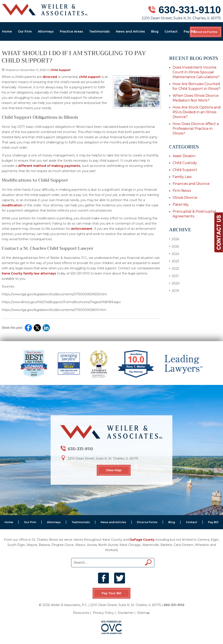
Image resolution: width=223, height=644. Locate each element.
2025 (174, 246)
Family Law (182, 177)
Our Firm (25, 31)
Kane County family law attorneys (29, 273)
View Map (114, 470)
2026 (174, 239)
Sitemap (144, 613)
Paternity (181, 205)
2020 (174, 283)
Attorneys (46, 31)
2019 (174, 291)
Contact (171, 31)
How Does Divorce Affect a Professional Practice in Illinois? (196, 129)
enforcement (82, 229)
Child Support (60, 70)
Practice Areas (71, 31)
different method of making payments (49, 166)
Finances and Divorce (191, 184)
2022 (174, 269)
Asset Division (184, 156)
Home (7, 31)
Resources (81, 613)
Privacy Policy (103, 613)
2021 (174, 276)
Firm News (182, 191)
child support (90, 77)
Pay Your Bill (111, 593)
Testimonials (99, 31)
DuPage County (142, 540)
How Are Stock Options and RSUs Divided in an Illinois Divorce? (197, 112)
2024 (174, 254)
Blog (155, 31)
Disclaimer (126, 613)
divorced (50, 77)
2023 (174, 261)
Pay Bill (189, 31)
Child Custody (185, 163)
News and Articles (130, 31)
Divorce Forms (206, 32)
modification (12, 205)
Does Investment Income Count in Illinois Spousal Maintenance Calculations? (196, 72)
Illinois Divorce (185, 198)
